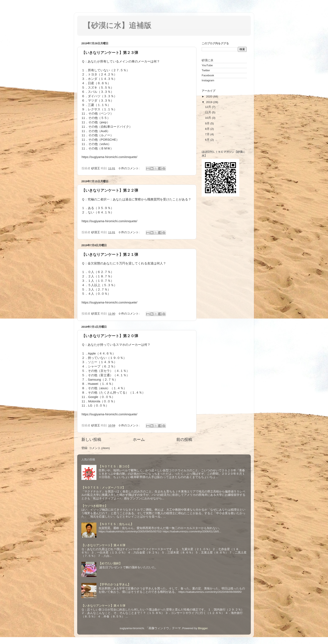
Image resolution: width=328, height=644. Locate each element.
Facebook (208, 75)
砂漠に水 (208, 60)
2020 (210, 96)
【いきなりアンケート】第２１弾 (110, 255)
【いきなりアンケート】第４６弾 (103, 545)
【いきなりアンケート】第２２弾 (110, 190)
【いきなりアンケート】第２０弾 (110, 336)
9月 (208, 123)
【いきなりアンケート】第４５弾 (103, 606)
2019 (210, 102)
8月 (208, 129)
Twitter (206, 70)
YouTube (207, 65)
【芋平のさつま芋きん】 (115, 585)
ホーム (139, 439)
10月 (208, 118)
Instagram (208, 80)
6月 (208, 140)
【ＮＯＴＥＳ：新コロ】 (115, 466)
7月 (208, 134)
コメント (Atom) (99, 448)
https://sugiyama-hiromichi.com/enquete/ (110, 157)
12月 (208, 107)
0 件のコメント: (130, 168)
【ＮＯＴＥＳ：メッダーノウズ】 (103, 488)
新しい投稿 (91, 439)
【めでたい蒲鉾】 (110, 563)
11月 (208, 112)
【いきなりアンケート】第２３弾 (110, 53)
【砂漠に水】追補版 (117, 25)
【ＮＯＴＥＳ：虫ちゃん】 (116, 524)
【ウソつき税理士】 (95, 506)
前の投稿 (184, 439)
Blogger (203, 628)
